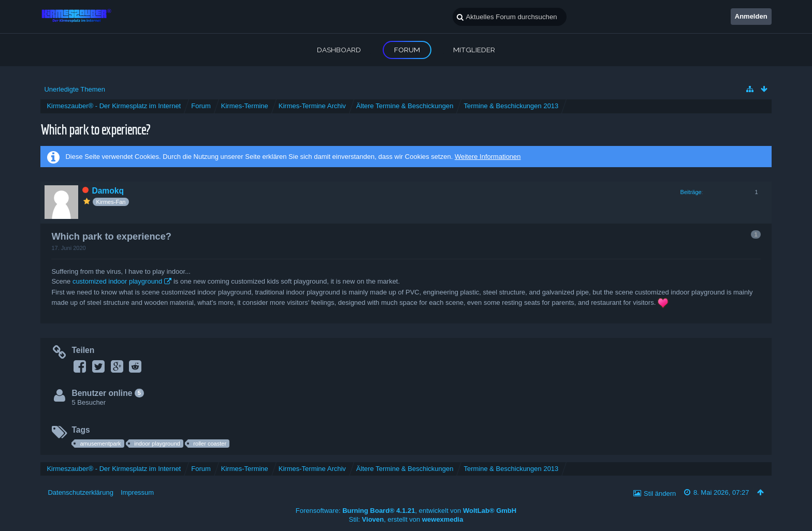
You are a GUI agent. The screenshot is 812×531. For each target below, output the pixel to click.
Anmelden (751, 16)
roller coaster (210, 444)
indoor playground (157, 444)
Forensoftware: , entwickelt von (406, 511)
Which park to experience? (95, 129)
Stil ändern (660, 493)
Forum (407, 50)
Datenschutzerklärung (80, 492)
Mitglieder (474, 50)
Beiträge (691, 192)
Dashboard (339, 50)
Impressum (137, 492)
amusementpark (100, 444)
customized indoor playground (117, 281)
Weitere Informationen (488, 157)
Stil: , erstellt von (406, 519)
